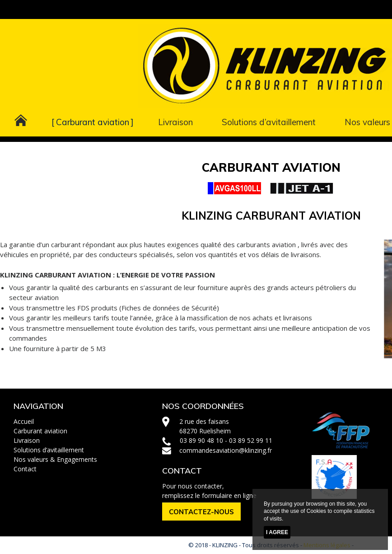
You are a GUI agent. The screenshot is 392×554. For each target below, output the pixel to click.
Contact (25, 469)
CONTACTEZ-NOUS (201, 512)
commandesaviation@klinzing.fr (226, 450)
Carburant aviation (93, 122)
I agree (277, 532)
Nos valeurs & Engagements (55, 459)
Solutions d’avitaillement (269, 122)
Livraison (175, 122)
